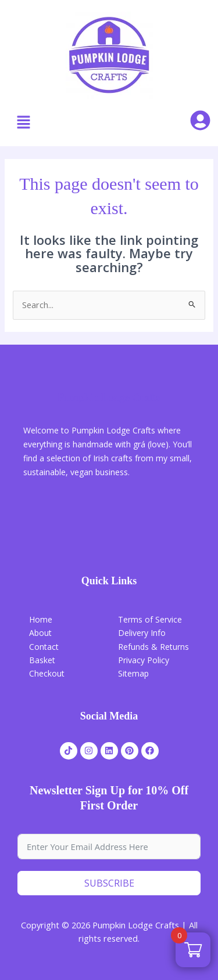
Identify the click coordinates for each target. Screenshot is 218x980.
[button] (23, 122)
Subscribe (109, 883)
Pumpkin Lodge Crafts (109, 397)
